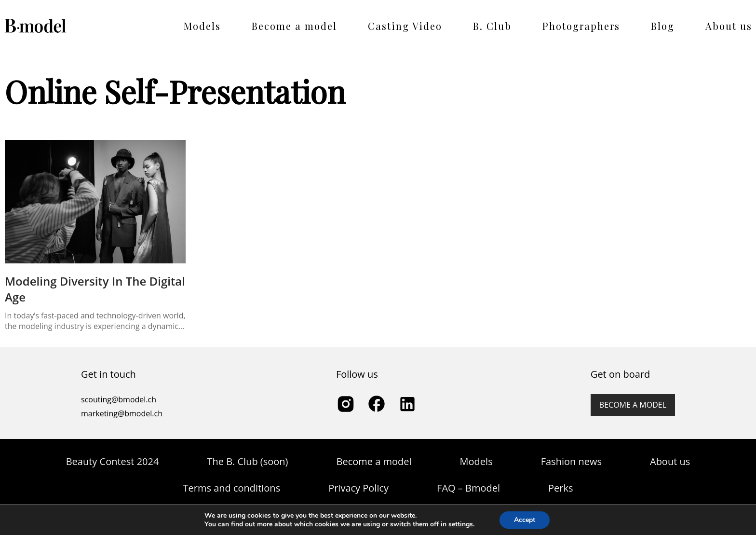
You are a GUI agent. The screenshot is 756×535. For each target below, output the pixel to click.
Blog (663, 26)
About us (729, 26)
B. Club (492, 26)
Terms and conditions (232, 488)
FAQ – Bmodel (468, 488)
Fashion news (571, 461)
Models (202, 26)
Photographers (581, 26)
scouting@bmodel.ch (119, 399)
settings (461, 524)
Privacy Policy (358, 488)
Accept (525, 520)
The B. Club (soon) (247, 461)
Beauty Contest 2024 (113, 461)
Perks (560, 488)
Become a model (294, 26)
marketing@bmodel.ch (122, 413)
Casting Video (405, 26)
